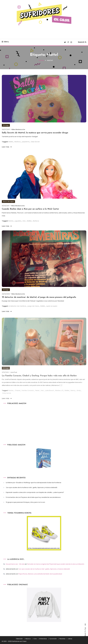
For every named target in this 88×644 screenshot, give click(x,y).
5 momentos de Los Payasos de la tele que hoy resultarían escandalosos (33, 497)
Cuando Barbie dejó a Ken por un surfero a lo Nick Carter (30, 209)
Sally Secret (35, 142)
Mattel (11, 142)
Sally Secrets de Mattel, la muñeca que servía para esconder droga (35, 133)
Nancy (73, 394)
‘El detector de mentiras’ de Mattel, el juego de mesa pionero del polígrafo (39, 297)
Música (28, 639)
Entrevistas (43, 639)
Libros (70, 639)
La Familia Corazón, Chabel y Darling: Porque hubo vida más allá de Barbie (39, 379)
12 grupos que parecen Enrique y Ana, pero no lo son (25, 502)
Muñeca (17, 142)
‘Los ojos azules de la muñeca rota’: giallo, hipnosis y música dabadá (32, 487)
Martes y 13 (59, 394)
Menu (5, 42)
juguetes (18, 221)
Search (82, 42)
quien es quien (52, 306)
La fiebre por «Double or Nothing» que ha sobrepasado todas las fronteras (34, 483)
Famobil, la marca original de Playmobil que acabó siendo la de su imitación (56, 564)
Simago (6, 125)
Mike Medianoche (18, 129)
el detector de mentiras (17, 306)
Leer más (7, 147)
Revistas (62, 639)
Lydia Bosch (49, 394)
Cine (35, 639)
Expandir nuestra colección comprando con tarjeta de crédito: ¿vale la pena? (35, 492)
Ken (24, 221)
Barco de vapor (8, 201)
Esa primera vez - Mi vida (15, 564)
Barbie (11, 221)
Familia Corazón (28, 394)
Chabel (18, 394)
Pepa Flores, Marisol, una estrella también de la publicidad (40, 574)
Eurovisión (53, 639)
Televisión (19, 639)
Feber (37, 394)
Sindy (79, 394)
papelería (26, 142)
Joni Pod (14, 376)
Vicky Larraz (7, 396)
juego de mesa (33, 306)
